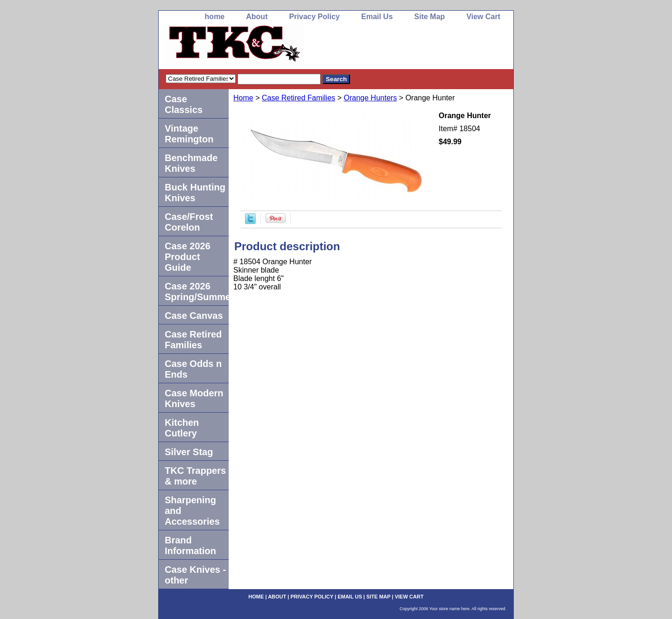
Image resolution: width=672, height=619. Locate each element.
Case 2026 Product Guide (188, 257)
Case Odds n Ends (193, 369)
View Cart (483, 17)
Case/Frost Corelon (189, 222)
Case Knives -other (195, 575)
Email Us (377, 17)
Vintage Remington (189, 134)
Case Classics (184, 104)
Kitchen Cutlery (182, 428)
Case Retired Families (298, 98)
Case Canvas (194, 316)
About (257, 17)
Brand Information (190, 545)
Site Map (430, 17)
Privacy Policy (314, 17)
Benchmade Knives (191, 163)
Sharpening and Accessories (192, 511)
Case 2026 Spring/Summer (197, 292)
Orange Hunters (371, 98)
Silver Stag (189, 452)
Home (243, 98)
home (215, 17)
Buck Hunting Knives (195, 193)
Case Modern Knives (194, 398)
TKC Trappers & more (195, 476)
